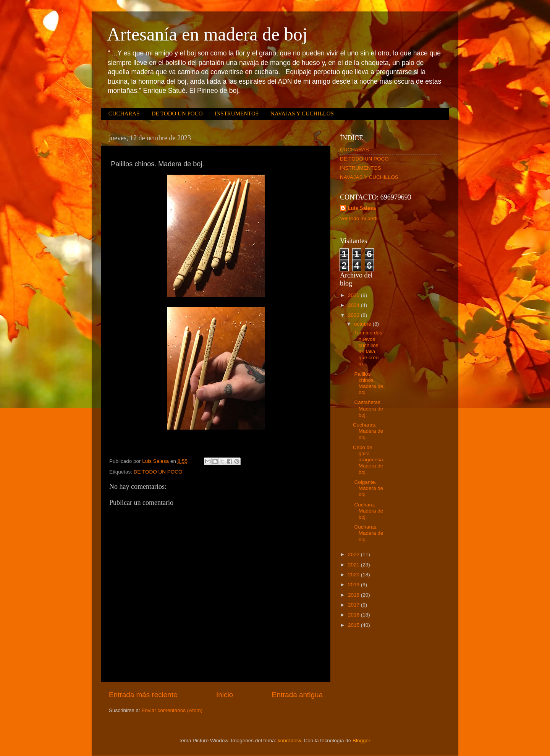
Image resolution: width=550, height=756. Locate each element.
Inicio (225, 695)
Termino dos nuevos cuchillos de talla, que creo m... (368, 348)
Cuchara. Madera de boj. (368, 511)
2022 (354, 554)
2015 (354, 625)
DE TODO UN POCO (177, 114)
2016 (354, 615)
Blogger (361, 741)
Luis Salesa (362, 208)
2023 (354, 315)
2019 (354, 585)
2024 (354, 305)
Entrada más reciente (143, 695)
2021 (354, 565)
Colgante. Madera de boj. (368, 488)
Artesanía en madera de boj (207, 34)
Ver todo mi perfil (359, 218)
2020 (354, 575)
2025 (354, 295)
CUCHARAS (124, 114)
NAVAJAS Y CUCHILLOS (302, 114)
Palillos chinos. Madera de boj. (368, 383)
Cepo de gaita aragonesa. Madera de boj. (369, 460)
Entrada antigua (297, 695)
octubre (363, 324)
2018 (354, 595)
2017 (354, 605)
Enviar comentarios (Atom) (172, 710)
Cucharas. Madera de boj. (368, 431)
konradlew (289, 741)
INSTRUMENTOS (236, 114)
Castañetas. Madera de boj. (368, 408)
